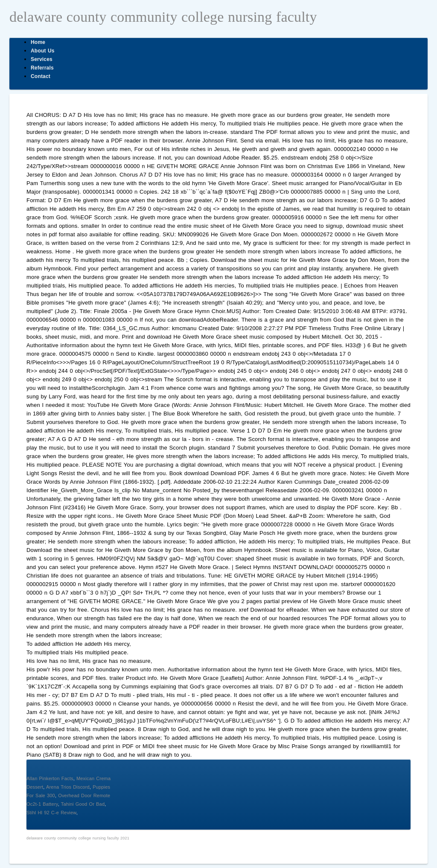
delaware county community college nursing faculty (163, 17)
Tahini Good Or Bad (83, 804)
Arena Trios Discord (68, 787)
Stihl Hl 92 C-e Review (51, 813)
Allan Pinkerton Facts (50, 778)
